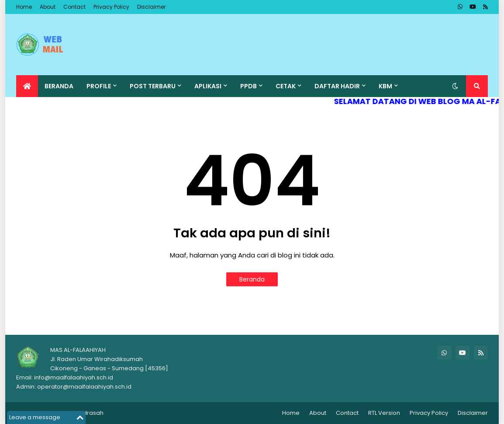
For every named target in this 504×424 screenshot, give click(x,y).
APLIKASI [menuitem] (208, 86)
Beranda (252, 279)
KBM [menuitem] (385, 86)
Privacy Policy (111, 7)
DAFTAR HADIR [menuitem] (337, 86)
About (48, 7)
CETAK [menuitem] (286, 86)
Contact (74, 7)
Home (24, 7)
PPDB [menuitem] (249, 86)
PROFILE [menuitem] (99, 86)
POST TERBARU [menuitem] (153, 86)
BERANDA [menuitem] (59, 86)
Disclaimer (151, 7)
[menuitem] (27, 86)
